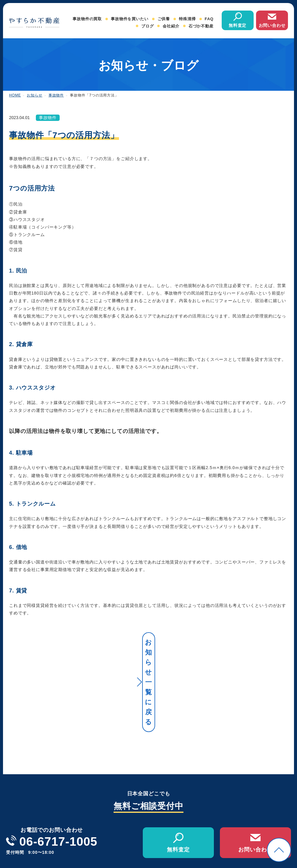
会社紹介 (171, 26)
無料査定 (238, 25)
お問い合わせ (272, 25)
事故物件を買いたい (130, 19)
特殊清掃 (187, 19)
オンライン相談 (276, 828)
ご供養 (164, 19)
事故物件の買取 (87, 19)
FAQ (209, 19)
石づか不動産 (201, 26)
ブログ (148, 26)
